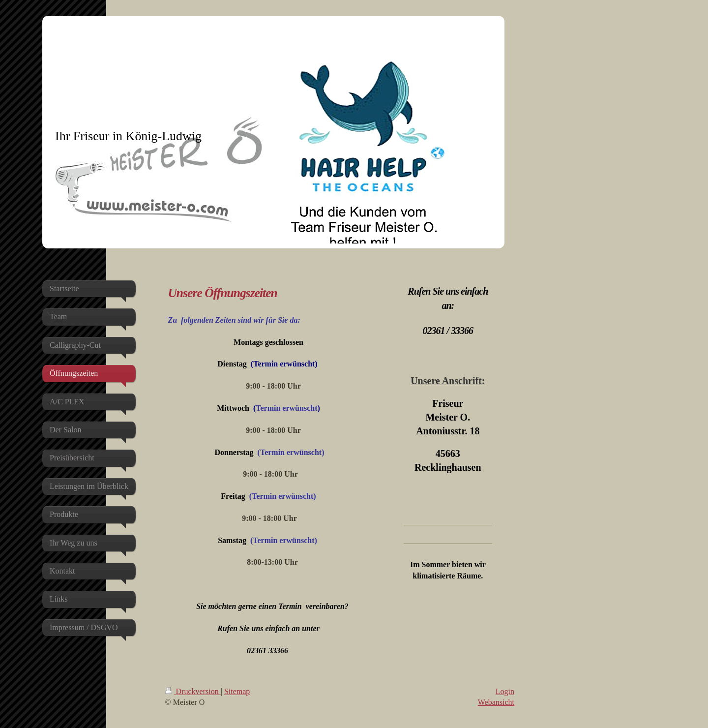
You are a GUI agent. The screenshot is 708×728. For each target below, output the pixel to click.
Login (505, 691)
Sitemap (237, 691)
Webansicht (496, 702)
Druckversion (193, 691)
